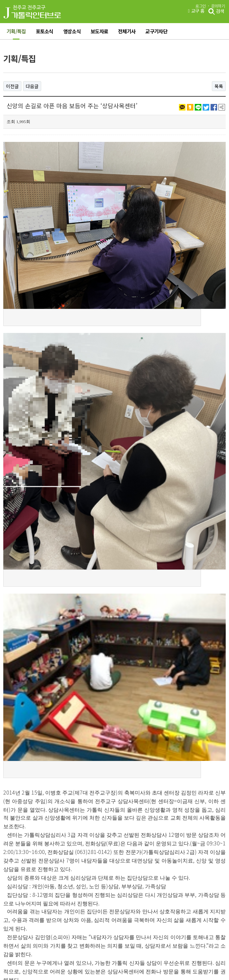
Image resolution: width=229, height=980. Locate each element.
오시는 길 (121, 891)
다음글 (32, 86)
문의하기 (218, 6)
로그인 (200, 6)
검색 (216, 12)
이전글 (12, 86)
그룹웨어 (15, 891)
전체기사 (127, 31)
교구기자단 (156, 31)
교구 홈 (196, 11)
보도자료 (99, 31)
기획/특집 (16, 31)
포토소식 (45, 31)
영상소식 (72, 31)
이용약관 (44, 891)
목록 (219, 86)
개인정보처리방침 (82, 891)
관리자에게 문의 (157, 891)
